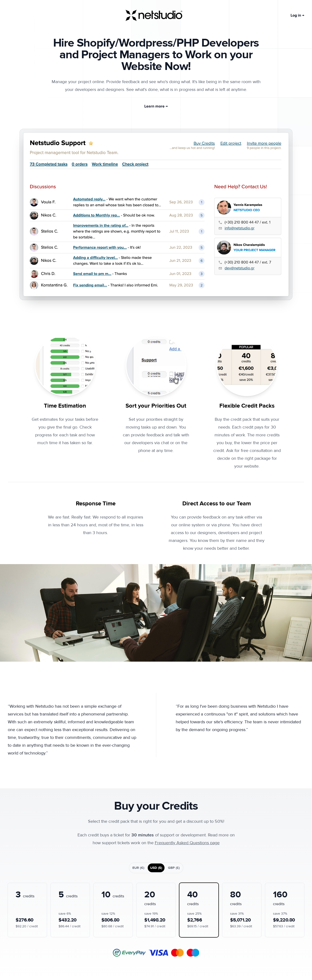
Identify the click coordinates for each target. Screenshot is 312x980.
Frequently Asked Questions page (187, 843)
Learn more (156, 106)
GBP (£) (174, 868)
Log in (297, 15)
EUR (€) (138, 868)
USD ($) (156, 868)
